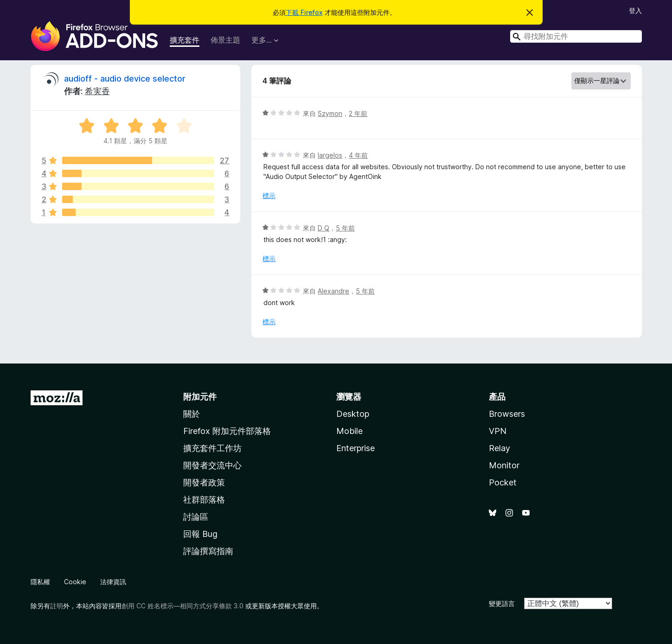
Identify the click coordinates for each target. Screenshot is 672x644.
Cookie (75, 582)
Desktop (353, 414)
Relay (499, 448)
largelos (330, 155)
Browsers (507, 414)
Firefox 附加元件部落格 (227, 431)
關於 (192, 414)
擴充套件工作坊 (212, 448)
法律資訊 (113, 582)
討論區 (196, 517)
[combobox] (576, 36)
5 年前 (345, 228)
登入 (635, 10)
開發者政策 (204, 482)
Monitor (504, 465)
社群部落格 (204, 500)
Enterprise (355, 448)
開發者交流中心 (212, 465)
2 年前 (358, 113)
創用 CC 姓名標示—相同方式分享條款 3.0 (182, 606)
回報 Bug (200, 534)
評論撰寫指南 (208, 551)
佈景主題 (225, 40)
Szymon (330, 113)
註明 (57, 606)
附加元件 (200, 397)
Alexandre (333, 291)
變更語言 (502, 603)
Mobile (349, 431)
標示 (269, 195)
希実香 (97, 91)
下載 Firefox (304, 12)
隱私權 (40, 582)
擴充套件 (185, 40)
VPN (498, 431)
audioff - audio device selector (125, 79)
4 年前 (358, 155)
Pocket (503, 482)
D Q (323, 228)
